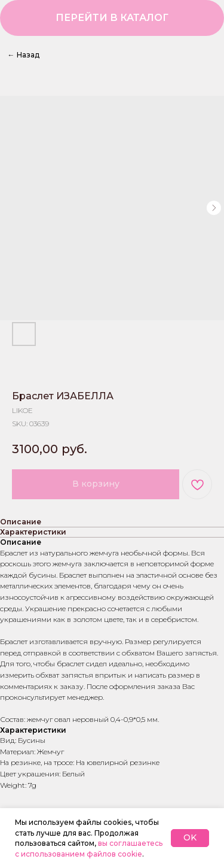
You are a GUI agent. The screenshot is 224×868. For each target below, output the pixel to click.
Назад (24, 55)
